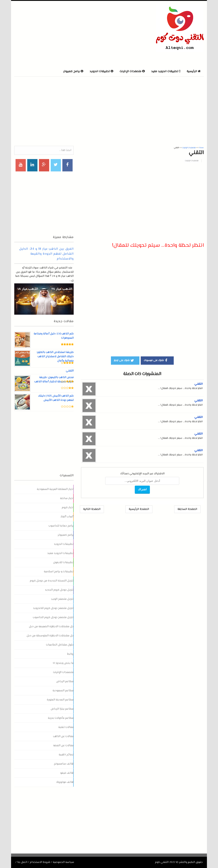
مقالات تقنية (66, 727)
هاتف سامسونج (64, 764)
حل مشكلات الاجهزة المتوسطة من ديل (50, 636)
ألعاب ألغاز (67, 517)
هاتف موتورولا (65, 782)
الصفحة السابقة (187, 509)
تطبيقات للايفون (63, 562)
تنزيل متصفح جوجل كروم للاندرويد (53, 608)
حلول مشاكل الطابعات (60, 645)
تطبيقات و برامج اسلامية (59, 572)
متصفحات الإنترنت (192, 161)
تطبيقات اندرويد (64, 544)
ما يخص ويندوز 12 (63, 663)
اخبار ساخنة (67, 498)
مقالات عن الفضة (63, 746)
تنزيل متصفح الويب (62, 599)
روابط (70, 654)
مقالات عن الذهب (63, 736)
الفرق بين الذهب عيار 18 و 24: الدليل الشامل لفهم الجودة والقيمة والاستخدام (46, 254)
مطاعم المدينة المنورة (60, 700)
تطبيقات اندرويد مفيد (60, 553)
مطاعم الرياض (65, 681)
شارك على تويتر (124, 360)
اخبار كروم (68, 508)
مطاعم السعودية (63, 691)
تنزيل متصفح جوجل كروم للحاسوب (53, 617)
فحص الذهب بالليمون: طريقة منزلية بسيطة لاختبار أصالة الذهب (54, 380)
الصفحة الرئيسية (139, 509)
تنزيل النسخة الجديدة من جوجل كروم (52, 581)
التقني (199, 384)
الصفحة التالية (92, 509)
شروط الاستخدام (40, 862)
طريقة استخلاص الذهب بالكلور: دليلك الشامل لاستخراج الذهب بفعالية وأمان (55, 357)
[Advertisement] (64, 34)
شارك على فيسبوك (156, 360)
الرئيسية (194, 72)
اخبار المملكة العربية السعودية (55, 489)
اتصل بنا (22, 862)
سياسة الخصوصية (63, 862)
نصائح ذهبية (66, 755)
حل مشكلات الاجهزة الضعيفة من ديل (51, 627)
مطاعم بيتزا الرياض (62, 709)
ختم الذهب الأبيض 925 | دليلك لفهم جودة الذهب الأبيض (56, 398)
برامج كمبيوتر (66, 535)
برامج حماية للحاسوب (61, 526)
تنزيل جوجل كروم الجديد (59, 590)
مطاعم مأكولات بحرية (61, 718)
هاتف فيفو (67, 773)
